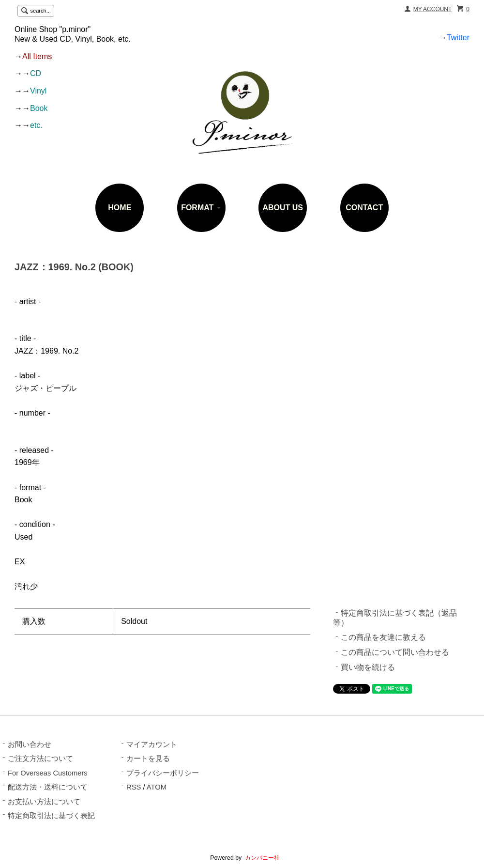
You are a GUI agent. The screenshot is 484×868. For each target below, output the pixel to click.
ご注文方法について (40, 759)
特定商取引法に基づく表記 (51, 816)
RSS (134, 787)
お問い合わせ (30, 744)
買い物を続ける (368, 667)
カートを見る (148, 759)
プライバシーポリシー (163, 773)
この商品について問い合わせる (395, 652)
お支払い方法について (44, 802)
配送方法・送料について (48, 787)
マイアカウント (152, 744)
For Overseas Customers (48, 773)
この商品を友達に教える (383, 637)
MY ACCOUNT (433, 9)
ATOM (157, 787)
